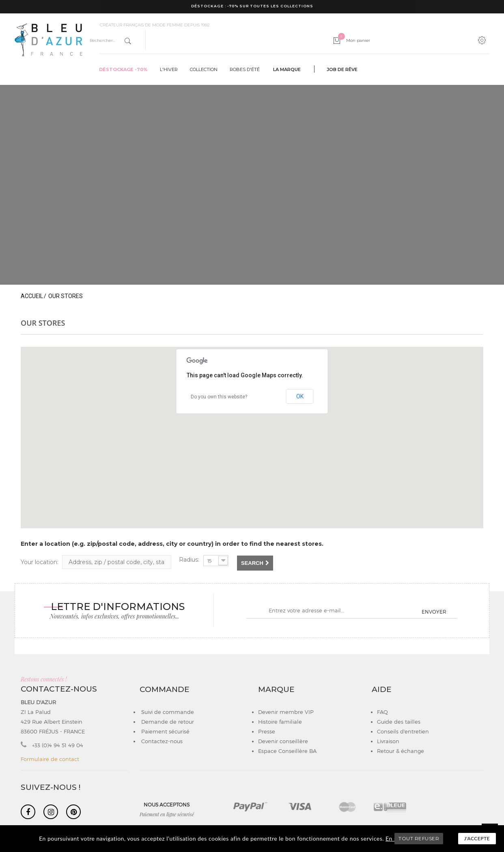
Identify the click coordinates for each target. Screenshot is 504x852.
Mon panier (354, 40)
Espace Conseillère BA (287, 751)
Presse (267, 731)
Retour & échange (401, 751)
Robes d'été (245, 69)
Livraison (388, 741)
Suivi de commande (167, 712)
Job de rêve (342, 69)
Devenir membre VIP (286, 712)
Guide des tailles (399, 722)
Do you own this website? (219, 397)
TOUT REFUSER (419, 838)
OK (300, 396)
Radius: (189, 560)
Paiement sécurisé (165, 731)
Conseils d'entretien (403, 731)
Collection (204, 69)
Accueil (32, 296)
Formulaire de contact (50, 759)
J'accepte (477, 838)
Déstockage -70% (123, 69)
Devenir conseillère (283, 741)
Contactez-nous (161, 741)
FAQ (382, 712)
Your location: (40, 562)
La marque (287, 69)
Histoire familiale (280, 722)
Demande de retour (167, 722)
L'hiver (169, 69)
